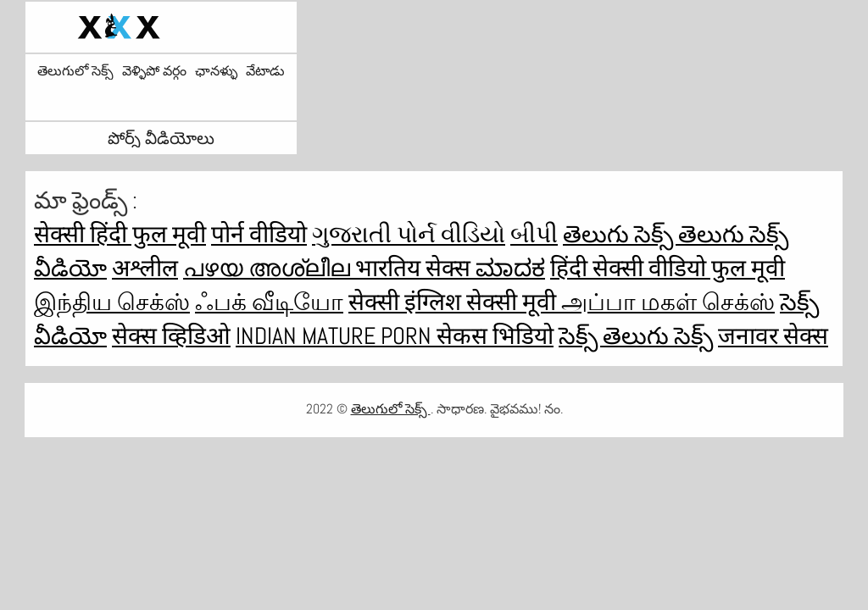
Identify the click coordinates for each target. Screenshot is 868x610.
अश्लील (145, 268)
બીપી (534, 234)
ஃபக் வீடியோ (269, 302)
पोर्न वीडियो (259, 234)
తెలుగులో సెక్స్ (75, 71)
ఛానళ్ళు (216, 71)
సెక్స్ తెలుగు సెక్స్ (636, 336)
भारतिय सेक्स (415, 268)
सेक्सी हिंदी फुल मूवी (120, 234)
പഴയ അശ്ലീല (269, 268)
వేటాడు (265, 71)
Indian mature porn (336, 336)
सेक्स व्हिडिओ (171, 336)
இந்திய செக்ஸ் (112, 302)
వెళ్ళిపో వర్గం (154, 71)
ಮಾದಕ (510, 268)
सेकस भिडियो (495, 336)
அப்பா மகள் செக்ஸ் (668, 302)
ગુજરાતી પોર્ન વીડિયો (409, 234)
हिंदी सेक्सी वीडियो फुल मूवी (668, 268)
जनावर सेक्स (773, 336)
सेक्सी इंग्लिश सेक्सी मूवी (455, 302)
